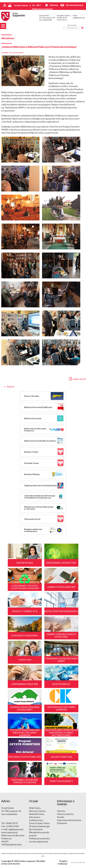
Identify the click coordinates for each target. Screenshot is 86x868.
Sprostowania (36, 829)
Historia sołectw (65, 814)
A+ (34, 5)
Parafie (61, 817)
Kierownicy (35, 817)
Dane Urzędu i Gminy (39, 823)
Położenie (62, 823)
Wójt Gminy (35, 808)
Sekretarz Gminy (37, 811)
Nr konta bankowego (39, 826)
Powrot (11, 387)
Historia (61, 811)
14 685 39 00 (12, 826)
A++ (39, 5)
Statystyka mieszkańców (69, 820)
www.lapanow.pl (9, 832)
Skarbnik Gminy (37, 814)
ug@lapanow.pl (79, 18)
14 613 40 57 (62, 20)
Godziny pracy (36, 820)
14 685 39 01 (62, 18)
